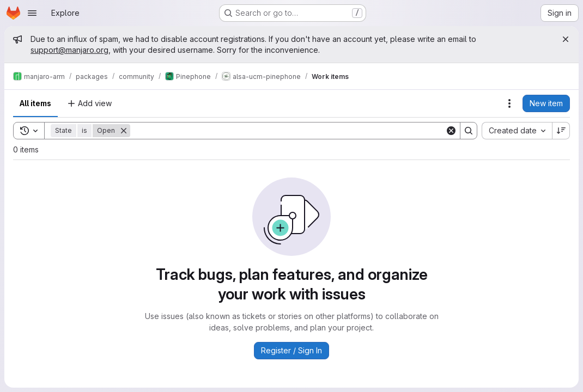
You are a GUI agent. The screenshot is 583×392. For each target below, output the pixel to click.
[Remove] (124, 131)
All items (35, 103)
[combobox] (517, 131)
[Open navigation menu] (32, 13)
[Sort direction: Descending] (561, 131)
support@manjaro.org (69, 50)
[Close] (566, 39)
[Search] (288, 131)
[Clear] (451, 131)
